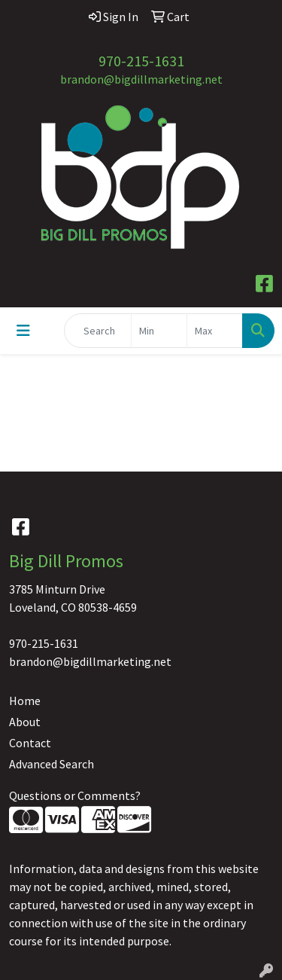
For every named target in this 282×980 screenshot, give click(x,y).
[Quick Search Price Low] (159, 331)
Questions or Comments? (75, 795)
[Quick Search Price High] (215, 331)
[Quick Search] (98, 331)
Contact (30, 743)
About (25, 722)
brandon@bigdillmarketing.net (141, 79)
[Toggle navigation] (23, 331)
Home (25, 701)
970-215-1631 (141, 61)
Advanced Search (52, 764)
